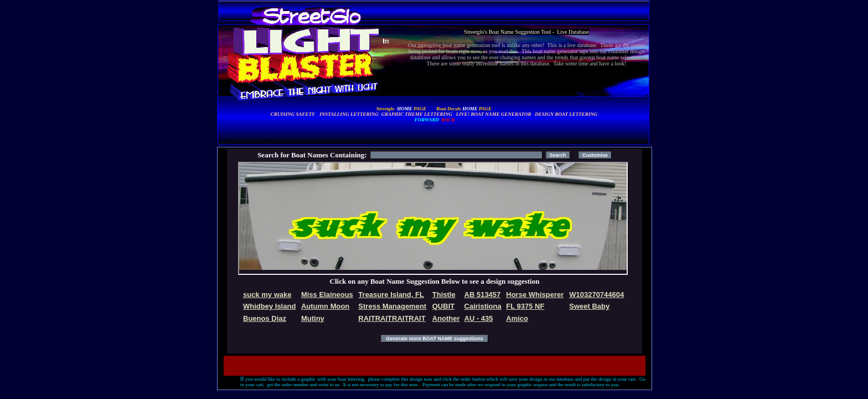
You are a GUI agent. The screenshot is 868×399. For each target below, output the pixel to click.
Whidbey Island (269, 306)
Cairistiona (483, 306)
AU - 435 (479, 318)
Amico (517, 318)
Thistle (444, 295)
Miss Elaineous (327, 295)
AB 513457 (483, 295)
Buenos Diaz (265, 318)
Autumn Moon (325, 306)
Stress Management (392, 306)
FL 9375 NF (525, 306)
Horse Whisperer (535, 295)
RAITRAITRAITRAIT (392, 318)
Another (446, 318)
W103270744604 (596, 295)
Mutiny (313, 318)
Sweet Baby (589, 306)
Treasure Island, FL (391, 295)
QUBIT (443, 306)
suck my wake (267, 295)
